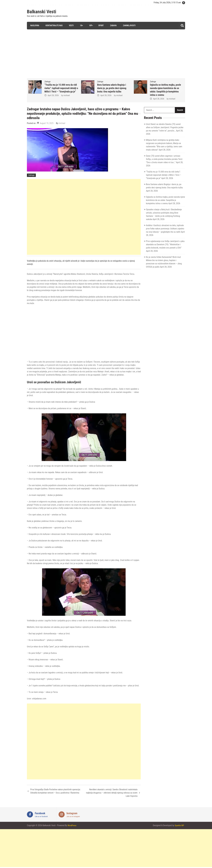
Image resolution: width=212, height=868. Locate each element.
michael (67, 99)
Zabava (113, 25)
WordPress (72, 825)
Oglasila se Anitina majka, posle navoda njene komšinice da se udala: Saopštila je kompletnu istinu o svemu (165, 200)
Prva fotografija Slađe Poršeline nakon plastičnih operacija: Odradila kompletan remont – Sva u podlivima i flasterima (55, 791)
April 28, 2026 (53, 99)
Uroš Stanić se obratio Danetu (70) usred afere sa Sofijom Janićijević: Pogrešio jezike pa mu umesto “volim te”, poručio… (165, 127)
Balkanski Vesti (42, 12)
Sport (101, 25)
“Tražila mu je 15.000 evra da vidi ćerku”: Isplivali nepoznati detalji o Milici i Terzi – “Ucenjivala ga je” (114, 88)
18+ (81, 25)
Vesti (70, 25)
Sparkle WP (179, 825)
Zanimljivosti (129, 25)
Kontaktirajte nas (53, 25)
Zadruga (47, 81)
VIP (90, 25)
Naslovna (34, 25)
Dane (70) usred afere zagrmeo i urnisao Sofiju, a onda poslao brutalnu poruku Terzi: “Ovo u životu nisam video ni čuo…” (164, 159)
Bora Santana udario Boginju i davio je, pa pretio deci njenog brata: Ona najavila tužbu (164, 88)
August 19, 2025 (47, 123)
